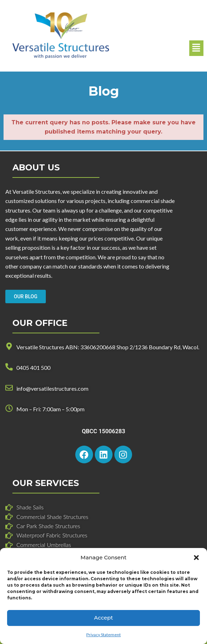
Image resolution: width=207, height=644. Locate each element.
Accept (104, 618)
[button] (196, 558)
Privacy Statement (104, 635)
